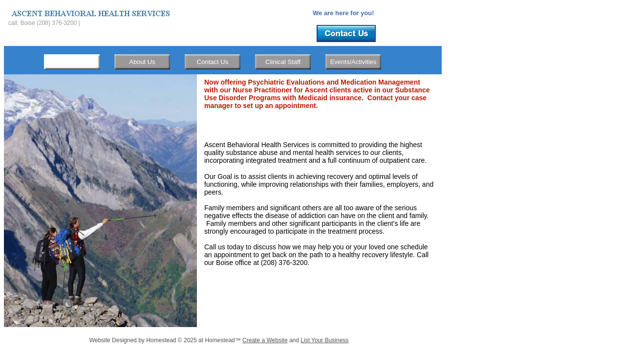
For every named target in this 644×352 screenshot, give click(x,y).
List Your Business (324, 340)
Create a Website (265, 340)
